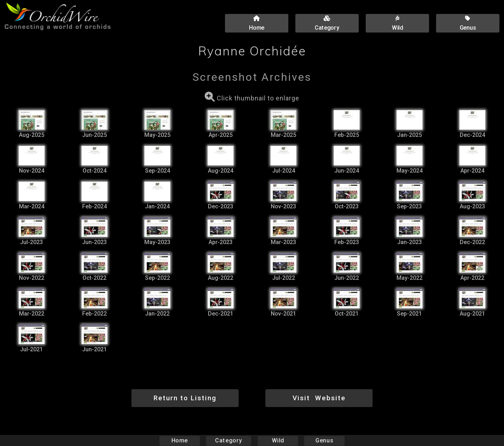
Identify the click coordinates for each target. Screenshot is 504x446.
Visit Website (319, 398)
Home (179, 440)
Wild (278, 440)
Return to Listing (185, 398)
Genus (324, 440)
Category (229, 440)
